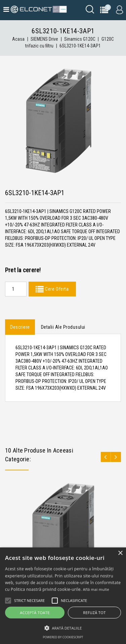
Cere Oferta (56, 289)
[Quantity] (16, 289)
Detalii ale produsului (63, 327)
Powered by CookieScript (63, 637)
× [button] (120, 553)
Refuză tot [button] (94, 613)
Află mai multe (96, 589)
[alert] (63, 596)
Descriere (20, 327)
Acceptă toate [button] (35, 613)
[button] (63, 628)
